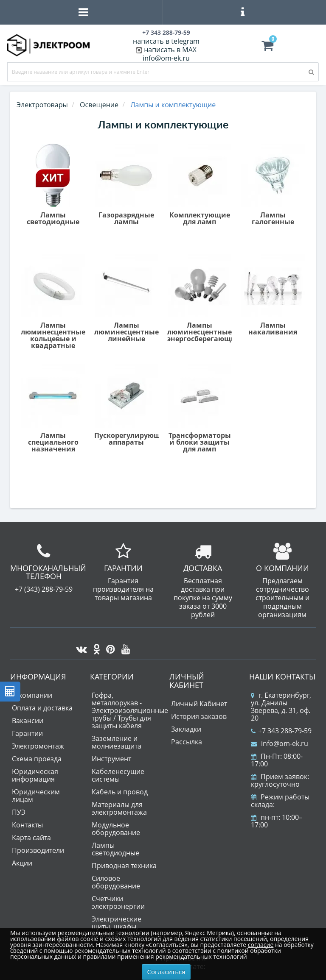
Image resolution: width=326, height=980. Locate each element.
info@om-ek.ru (166, 58)
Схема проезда (37, 759)
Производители (38, 850)
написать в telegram (166, 41)
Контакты (27, 825)
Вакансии (28, 721)
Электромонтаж (38, 746)
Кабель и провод (120, 792)
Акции (22, 863)
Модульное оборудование (116, 829)
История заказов (199, 716)
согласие (261, 945)
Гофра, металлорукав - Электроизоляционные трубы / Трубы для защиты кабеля (130, 710)
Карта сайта (31, 838)
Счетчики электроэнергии (118, 902)
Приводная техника (124, 866)
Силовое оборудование (116, 882)
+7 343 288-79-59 (281, 731)
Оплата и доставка (42, 708)
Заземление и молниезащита (117, 742)
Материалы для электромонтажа (119, 808)
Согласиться (166, 972)
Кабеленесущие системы (118, 775)
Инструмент (111, 759)
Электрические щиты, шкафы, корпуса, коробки (121, 927)
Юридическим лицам (36, 796)
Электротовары (42, 105)
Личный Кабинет (199, 704)
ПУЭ (19, 812)
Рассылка (187, 742)
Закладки (186, 729)
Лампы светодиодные (115, 849)
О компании (32, 695)
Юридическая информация (35, 775)
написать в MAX (170, 50)
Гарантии (27, 733)
